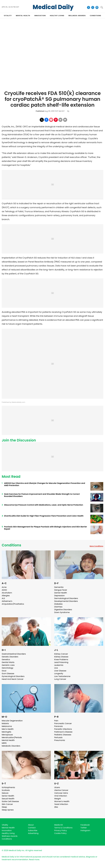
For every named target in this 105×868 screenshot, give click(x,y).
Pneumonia (60, 740)
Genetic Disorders (10, 657)
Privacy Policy (61, 830)
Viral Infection (61, 796)
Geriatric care (8, 665)
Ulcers (57, 787)
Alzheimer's (7, 601)
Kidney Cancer (61, 654)
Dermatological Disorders (66, 598)
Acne (4, 587)
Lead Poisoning (61, 662)
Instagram (85, 830)
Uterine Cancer (61, 790)
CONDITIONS (96, 16)
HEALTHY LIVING (57, 16)
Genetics (6, 660)
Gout (4, 671)
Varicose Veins (61, 793)
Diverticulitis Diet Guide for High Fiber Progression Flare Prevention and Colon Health (44, 516)
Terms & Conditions (63, 828)
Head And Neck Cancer (13, 679)
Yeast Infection (61, 804)
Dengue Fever (61, 590)
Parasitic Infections (63, 729)
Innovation (7, 830)
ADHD (4, 590)
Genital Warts (8, 662)
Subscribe (33, 830)
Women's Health (62, 801)
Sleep (4, 807)
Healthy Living (8, 833)
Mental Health (8, 740)
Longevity (59, 674)
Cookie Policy (60, 833)
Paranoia (59, 726)
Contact (32, 828)
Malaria (5, 723)
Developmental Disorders (66, 601)
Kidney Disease (61, 657)
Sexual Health (8, 799)
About (31, 825)
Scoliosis (6, 790)
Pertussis (58, 737)
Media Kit (59, 825)
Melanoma (7, 726)
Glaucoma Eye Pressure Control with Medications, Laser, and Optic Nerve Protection (44, 505)
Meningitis (6, 732)
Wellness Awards (77, 16)
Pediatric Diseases (63, 735)
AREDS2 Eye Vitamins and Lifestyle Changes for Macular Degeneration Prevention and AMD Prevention (45, 484)
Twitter (84, 828)
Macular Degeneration (12, 721)
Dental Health (61, 593)
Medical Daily (53, 7)
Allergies (6, 596)
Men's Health (8, 729)
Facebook (85, 825)
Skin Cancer (7, 804)
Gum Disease (8, 674)
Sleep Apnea (8, 810)
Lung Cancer (60, 679)
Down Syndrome (62, 612)
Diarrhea (58, 607)
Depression (60, 596)
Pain (56, 721)
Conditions (11, 545)
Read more (34, 860)
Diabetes (58, 604)
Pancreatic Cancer (63, 723)
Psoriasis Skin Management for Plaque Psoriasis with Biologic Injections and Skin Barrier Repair (46, 528)
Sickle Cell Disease (10, 801)
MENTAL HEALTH (23, 16)
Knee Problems (61, 660)
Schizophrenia (8, 787)
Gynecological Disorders (13, 676)
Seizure (5, 793)
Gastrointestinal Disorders (14, 654)
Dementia (59, 587)
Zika (56, 807)
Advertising (33, 833)
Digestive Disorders (63, 610)
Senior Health (8, 796)
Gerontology (8, 668)
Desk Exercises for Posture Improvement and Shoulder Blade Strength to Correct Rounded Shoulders (42, 495)
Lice (56, 668)
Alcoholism (7, 593)
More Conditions (96, 546)
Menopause (7, 735)
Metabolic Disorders (11, 746)
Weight (58, 799)
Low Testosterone (62, 676)
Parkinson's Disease (63, 732)
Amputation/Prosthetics (13, 604)
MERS (4, 743)
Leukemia (59, 665)
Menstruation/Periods (12, 737)
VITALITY (8, 16)
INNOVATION (40, 16)
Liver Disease (60, 671)
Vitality (5, 825)
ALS (3, 598)
